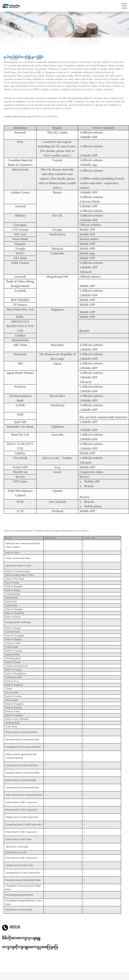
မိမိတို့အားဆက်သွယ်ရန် (21, 938)
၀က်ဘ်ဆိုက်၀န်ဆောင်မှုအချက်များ (30, 947)
